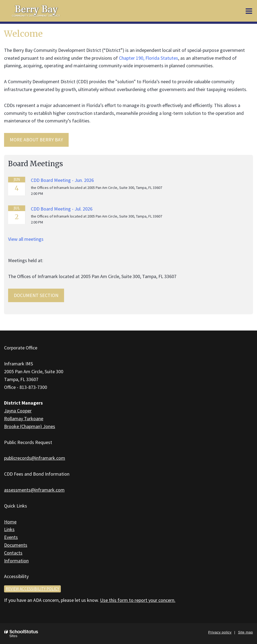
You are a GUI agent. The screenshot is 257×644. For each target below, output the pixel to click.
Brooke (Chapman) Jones (30, 426)
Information (16, 561)
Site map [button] (246, 632)
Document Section (36, 295)
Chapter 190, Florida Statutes (148, 58)
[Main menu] (249, 11)
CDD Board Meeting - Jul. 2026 (62, 209)
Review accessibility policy (32, 589)
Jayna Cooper (18, 411)
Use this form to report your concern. (138, 600)
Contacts (13, 553)
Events (11, 537)
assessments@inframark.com (34, 490)
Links (9, 529)
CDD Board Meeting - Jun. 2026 (62, 180)
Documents (16, 545)
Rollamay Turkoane (24, 418)
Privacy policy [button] (220, 632)
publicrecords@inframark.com (35, 458)
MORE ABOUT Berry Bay (36, 140)
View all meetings (26, 239)
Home (10, 522)
